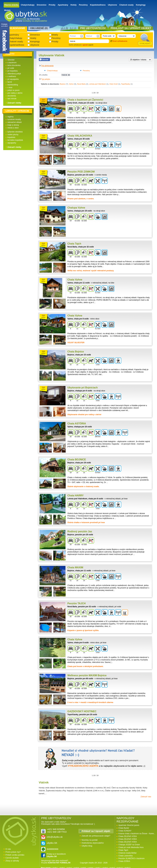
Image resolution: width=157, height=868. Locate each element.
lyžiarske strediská (15, 132)
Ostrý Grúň (114, 84)
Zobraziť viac (146, 797)
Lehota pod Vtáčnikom (97, 84)
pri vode (11, 68)
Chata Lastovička (126, 856)
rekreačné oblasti (15, 122)
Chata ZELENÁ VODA (128, 836)
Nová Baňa (81, 84)
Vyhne (71, 84)
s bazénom (12, 63)
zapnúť (91, 45)
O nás (8, 849)
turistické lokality (14, 119)
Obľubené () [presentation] (39, 28)
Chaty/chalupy (28, 5)
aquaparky (12, 143)
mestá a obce (13, 128)
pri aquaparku (13, 79)
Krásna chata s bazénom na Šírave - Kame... (137, 834)
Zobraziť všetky (14, 103)
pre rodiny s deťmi (15, 93)
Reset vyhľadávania (120, 41)
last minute (12, 99)
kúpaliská (11, 137)
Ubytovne (112, 5)
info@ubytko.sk (55, 837)
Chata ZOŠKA (124, 861)
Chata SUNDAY (125, 831)
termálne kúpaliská (15, 140)
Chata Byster (124, 828)
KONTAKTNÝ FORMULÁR (59, 863)
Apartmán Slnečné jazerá (129, 825)
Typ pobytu (46, 79)
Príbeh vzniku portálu (15, 855)
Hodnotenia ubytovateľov (93, 843)
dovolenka (12, 96)
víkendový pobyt (14, 74)
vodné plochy (13, 135)
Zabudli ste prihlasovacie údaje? (96, 836)
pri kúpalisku (13, 71)
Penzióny (83, 5)
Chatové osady (126, 5)
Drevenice (42, 5)
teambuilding (13, 85)
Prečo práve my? (13, 852)
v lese (10, 87)
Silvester (11, 60)
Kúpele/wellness (98, 5)
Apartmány (63, 5)
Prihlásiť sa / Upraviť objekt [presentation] (131, 28)
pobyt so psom (14, 90)
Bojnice (63, 84)
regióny (11, 117)
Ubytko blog (87, 846)
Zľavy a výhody (12, 861)
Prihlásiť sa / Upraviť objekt (96, 831)
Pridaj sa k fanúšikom (56, 855)
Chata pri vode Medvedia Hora (131, 847)
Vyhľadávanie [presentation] (16, 28)
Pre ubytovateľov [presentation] (93, 28)
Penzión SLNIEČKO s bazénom (132, 858)
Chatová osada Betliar (128, 853)
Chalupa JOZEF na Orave (129, 845)
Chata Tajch (123, 850)
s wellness (12, 76)
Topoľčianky (126, 84)
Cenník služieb (12, 858)
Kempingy (141, 5)
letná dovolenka (14, 65)
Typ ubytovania (47, 66)
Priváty (52, 5)
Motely (7, 10)
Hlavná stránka (11, 5)
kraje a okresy (13, 125)
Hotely (73, 5)
